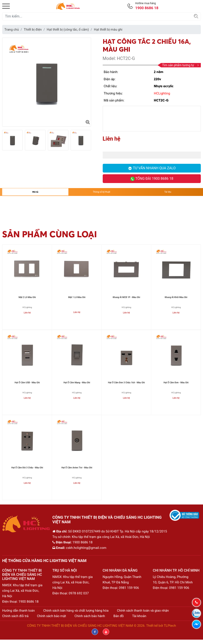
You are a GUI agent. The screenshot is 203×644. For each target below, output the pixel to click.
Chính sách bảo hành (90, 616)
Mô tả (35, 192)
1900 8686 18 (29, 602)
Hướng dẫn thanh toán (18, 611)
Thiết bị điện (33, 30)
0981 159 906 (129, 588)
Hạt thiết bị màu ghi (108, 30)
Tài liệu (168, 192)
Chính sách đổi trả (15, 616)
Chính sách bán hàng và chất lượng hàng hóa (76, 611)
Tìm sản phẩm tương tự (180, 65)
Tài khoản (139, 616)
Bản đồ (119, 616)
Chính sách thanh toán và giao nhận (143, 611)
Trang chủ (12, 30)
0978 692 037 (79, 593)
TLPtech (170, 626)
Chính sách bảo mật (51, 616)
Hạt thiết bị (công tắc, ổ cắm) (68, 30)
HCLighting (162, 93)
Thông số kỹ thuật (101, 192)
